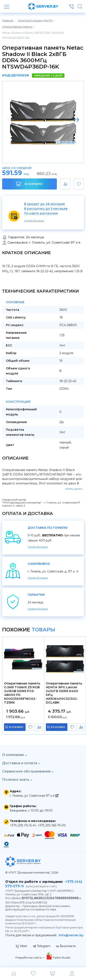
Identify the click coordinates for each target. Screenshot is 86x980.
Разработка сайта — (30, 958)
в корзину (16, 727)
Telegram (42, 946)
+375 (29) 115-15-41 (23, 825)
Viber (21, 946)
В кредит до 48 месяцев (44, 204)
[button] (76, 120)
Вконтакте (66, 946)
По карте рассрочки (41, 213)
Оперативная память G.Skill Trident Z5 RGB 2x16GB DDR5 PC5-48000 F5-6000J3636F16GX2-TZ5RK (22, 693)
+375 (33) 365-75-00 (52, 825)
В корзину (29, 184)
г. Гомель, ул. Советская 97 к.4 (34, 796)
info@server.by (71, 935)
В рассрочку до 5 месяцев (46, 209)
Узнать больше (34, 221)
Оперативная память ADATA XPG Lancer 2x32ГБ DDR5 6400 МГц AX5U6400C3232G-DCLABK (64, 693)
